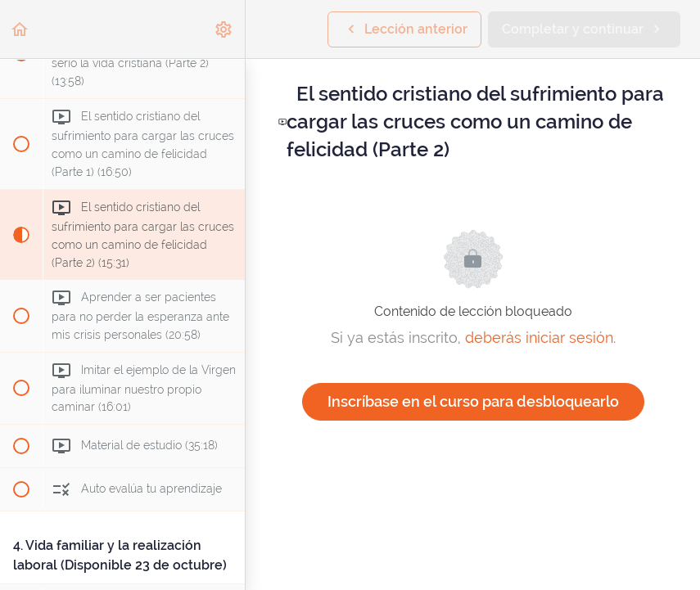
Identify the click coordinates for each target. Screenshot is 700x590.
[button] (20, 29)
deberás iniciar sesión (539, 338)
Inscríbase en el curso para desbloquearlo (473, 401)
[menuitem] (224, 29)
